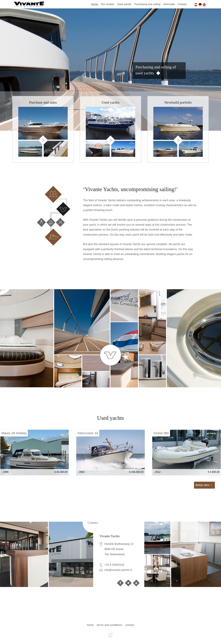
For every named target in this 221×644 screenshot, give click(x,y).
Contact (182, 4)
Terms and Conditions (109, 625)
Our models (108, 4)
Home (94, 4)
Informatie (169, 4)
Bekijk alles (202, 485)
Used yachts (124, 4)
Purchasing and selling (147, 4)
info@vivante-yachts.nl (118, 570)
